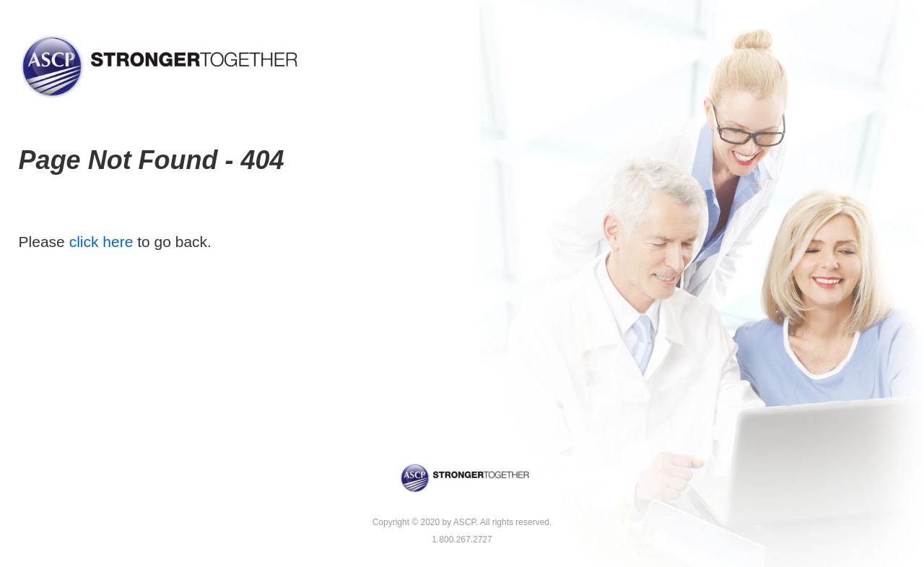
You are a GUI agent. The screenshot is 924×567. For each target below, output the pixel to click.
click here (101, 242)
